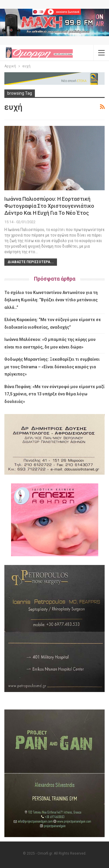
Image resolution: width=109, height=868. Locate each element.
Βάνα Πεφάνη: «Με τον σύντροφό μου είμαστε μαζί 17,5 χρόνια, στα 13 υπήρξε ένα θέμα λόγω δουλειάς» (54, 394)
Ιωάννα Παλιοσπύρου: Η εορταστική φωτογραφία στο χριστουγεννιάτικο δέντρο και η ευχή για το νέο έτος (49, 206)
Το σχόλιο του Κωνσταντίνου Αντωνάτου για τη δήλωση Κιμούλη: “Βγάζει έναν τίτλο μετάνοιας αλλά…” (51, 300)
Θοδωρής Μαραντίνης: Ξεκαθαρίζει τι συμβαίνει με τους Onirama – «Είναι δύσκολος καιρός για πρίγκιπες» (52, 367)
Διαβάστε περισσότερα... (31, 262)
